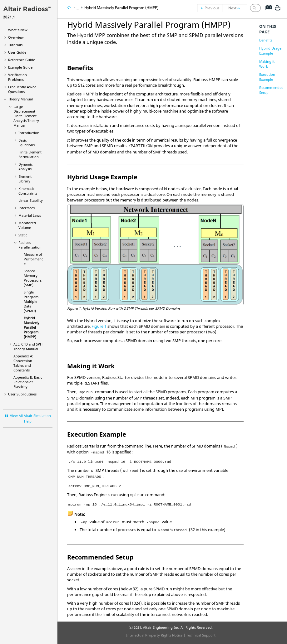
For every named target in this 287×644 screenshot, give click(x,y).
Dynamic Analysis (25, 167)
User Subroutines (22, 394)
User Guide (17, 52)
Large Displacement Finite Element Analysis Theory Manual (26, 116)
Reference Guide (22, 60)
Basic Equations (27, 143)
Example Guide (20, 67)
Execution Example (267, 77)
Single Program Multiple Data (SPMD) (31, 301)
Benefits (266, 40)
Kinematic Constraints (28, 191)
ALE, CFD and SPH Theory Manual (28, 346)
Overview (16, 37)
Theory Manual (20, 99)
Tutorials (15, 45)
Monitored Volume (27, 225)
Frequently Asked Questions (22, 89)
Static (23, 235)
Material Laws (30, 215)
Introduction (29, 133)
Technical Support (201, 635)
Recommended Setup (271, 90)
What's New (18, 30)
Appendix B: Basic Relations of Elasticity (28, 382)
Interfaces (27, 208)
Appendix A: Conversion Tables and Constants (23, 363)
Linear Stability (31, 200)
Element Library (25, 179)
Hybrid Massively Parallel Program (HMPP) (32, 327)
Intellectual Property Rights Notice (154, 635)
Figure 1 (99, 326)
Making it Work (267, 64)
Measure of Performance (33, 259)
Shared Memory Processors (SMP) (33, 278)
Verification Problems (17, 77)
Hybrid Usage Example (270, 51)
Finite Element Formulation (30, 154)
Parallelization (30, 245)
